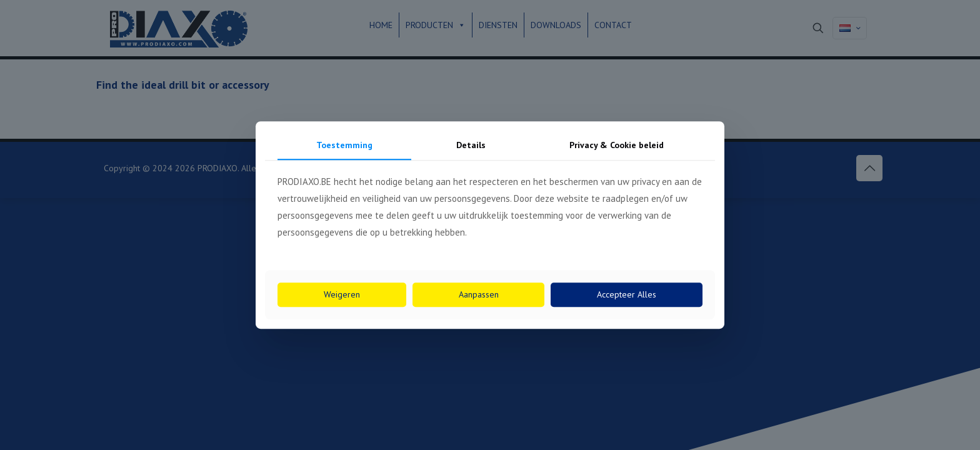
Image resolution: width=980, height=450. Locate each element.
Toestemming (344, 145)
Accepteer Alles (627, 294)
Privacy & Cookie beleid (617, 145)
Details (471, 145)
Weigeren (342, 294)
